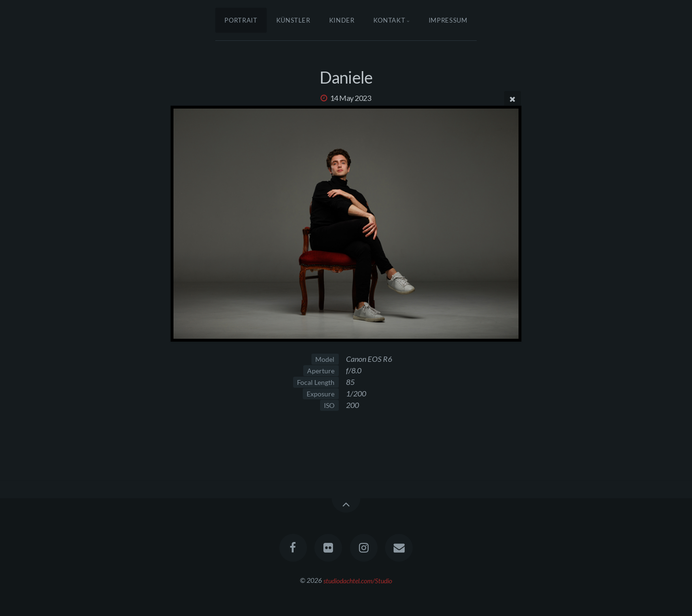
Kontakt (389, 20)
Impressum (448, 20)
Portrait (241, 20)
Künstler (293, 20)
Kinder (342, 20)
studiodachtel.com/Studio (358, 580)
